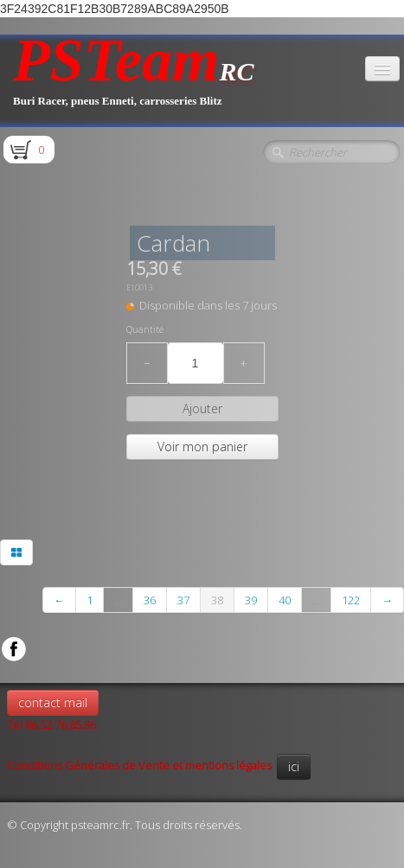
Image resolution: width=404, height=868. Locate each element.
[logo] (134, 81)
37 (183, 600)
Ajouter (202, 408)
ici (294, 766)
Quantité (145, 329)
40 (285, 600)
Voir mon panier (202, 447)
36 (150, 600)
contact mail (53, 702)
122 (351, 600)
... (118, 600)
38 (217, 600)
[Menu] (382, 69)
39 (251, 600)
